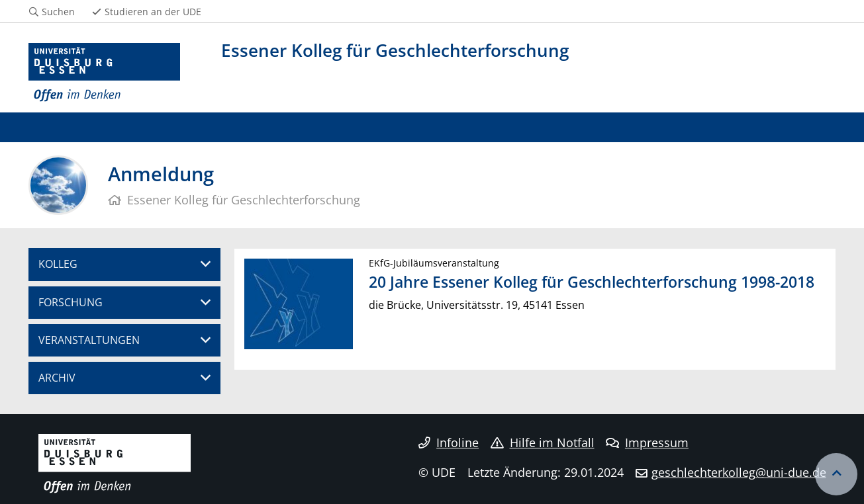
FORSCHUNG (71, 302)
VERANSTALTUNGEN (89, 340)
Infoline (449, 442)
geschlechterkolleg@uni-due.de (739, 472)
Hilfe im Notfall (543, 442)
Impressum (647, 442)
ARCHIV (57, 378)
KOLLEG (58, 264)
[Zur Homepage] (105, 73)
